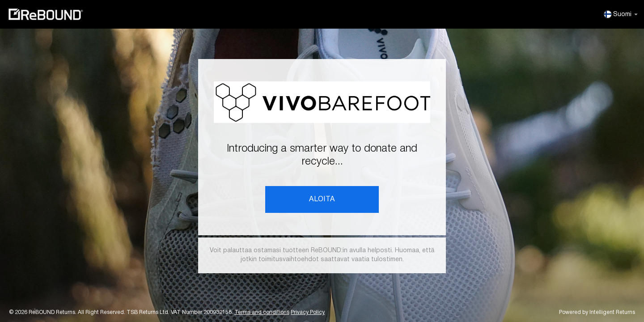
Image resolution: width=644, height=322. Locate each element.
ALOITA (322, 199)
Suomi (621, 14)
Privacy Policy (308, 312)
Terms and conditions (262, 312)
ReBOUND (46, 14)
